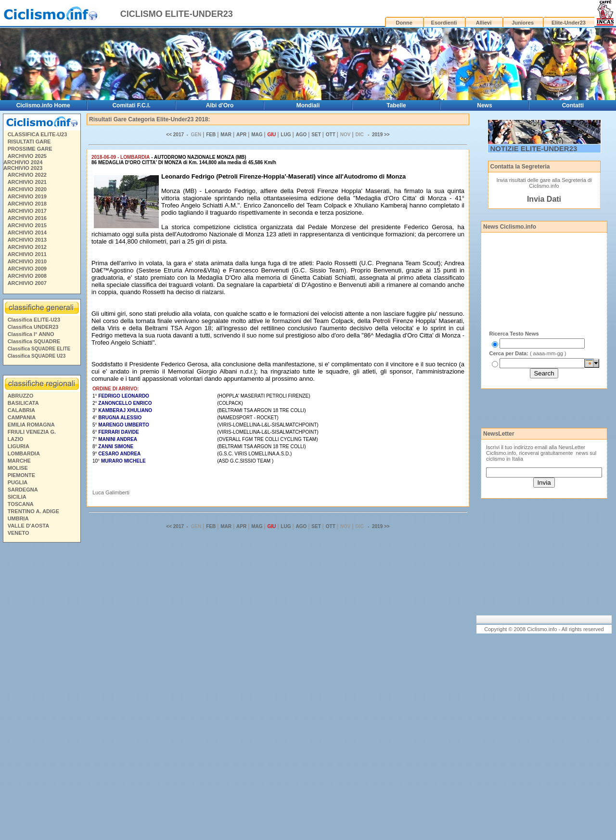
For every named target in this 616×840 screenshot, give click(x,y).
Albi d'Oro (220, 105)
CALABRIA (21, 410)
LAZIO (16, 439)
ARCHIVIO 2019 (27, 196)
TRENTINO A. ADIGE (33, 511)
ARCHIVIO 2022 (27, 175)
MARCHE (19, 461)
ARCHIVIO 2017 (27, 211)
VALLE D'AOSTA (29, 526)
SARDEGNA (23, 490)
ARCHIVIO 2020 (27, 189)
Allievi (484, 23)
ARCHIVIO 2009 (27, 269)
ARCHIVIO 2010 (27, 261)
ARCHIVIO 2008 (27, 276)
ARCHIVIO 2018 (27, 204)
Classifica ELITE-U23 (34, 320)
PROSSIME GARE (30, 149)
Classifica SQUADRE (34, 341)
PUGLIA (18, 482)
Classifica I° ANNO (31, 334)
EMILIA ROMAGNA (31, 425)
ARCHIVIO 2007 (27, 283)
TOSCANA (21, 504)
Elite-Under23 (569, 23)
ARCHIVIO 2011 (27, 254)
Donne (404, 23)
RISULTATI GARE (29, 142)
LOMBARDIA (24, 453)
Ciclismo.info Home (43, 105)
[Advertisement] (41, 693)
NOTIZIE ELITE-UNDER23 (534, 149)
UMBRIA (18, 518)
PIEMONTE (21, 475)
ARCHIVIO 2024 (23, 162)
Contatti (573, 105)
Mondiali (308, 105)
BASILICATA (23, 403)
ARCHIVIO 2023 (23, 168)
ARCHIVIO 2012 (27, 247)
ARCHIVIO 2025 (27, 156)
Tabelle (396, 105)
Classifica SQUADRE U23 (37, 356)
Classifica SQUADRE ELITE (39, 349)
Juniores (523, 23)
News (484, 105)
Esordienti (444, 23)
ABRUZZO (21, 396)
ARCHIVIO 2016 (27, 218)
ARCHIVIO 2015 (27, 225)
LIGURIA (19, 446)
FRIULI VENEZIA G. (32, 432)
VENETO (19, 533)
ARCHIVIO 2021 (27, 182)
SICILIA (17, 497)
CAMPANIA (22, 417)
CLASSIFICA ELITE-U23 (38, 134)
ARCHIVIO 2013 (27, 240)
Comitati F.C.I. (131, 105)
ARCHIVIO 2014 (27, 233)
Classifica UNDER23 (33, 327)
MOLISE (18, 468)
